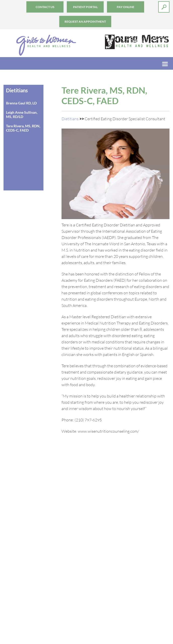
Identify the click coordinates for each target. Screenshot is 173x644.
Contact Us (45, 7)
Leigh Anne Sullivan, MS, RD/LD (22, 114)
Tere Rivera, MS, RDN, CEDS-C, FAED (23, 128)
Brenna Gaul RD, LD (21, 103)
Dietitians (70, 119)
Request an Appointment (85, 22)
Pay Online (126, 7)
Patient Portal (85, 7)
